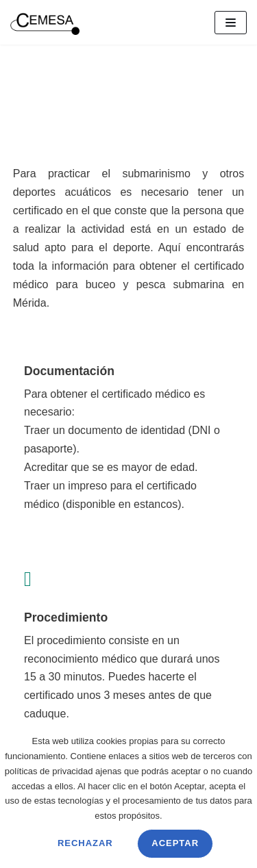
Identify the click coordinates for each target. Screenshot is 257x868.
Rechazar (85, 843)
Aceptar (175, 843)
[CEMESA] (45, 22)
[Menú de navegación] (231, 23)
